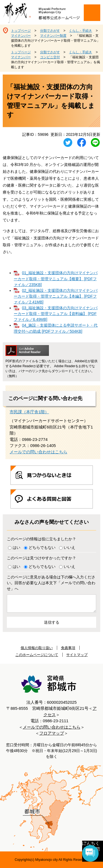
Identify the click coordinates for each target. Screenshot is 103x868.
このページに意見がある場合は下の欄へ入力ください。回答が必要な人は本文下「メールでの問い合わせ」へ (51, 583)
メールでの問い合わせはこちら (38, 452)
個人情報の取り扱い (37, 648)
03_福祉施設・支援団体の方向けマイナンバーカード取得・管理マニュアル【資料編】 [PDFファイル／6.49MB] (56, 314)
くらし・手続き (80, 31)
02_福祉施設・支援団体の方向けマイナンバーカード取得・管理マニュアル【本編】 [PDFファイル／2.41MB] (56, 296)
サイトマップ (77, 655)
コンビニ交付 (50, 57)
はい (16, 547)
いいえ (69, 547)
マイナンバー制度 (53, 36)
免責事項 (68, 648)
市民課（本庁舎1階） (29, 412)
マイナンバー (21, 36)
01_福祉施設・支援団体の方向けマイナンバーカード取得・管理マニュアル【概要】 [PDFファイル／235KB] (56, 279)
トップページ (21, 31)
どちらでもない (42, 547)
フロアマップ (52, 733)
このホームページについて (37, 655)
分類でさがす (50, 31)
